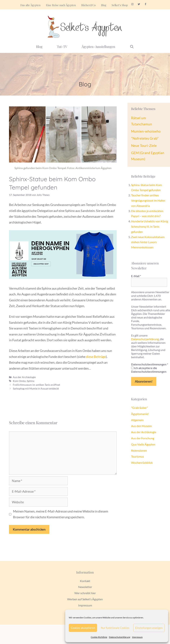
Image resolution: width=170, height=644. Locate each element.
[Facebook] (146, 4)
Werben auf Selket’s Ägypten (85, 599)
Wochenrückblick (142, 463)
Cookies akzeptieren (83, 628)
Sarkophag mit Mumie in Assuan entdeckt (36, 388)
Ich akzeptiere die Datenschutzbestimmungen (149, 370)
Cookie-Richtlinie (99, 637)
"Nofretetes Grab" (145, 138)
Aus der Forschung (143, 438)
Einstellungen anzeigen (149, 628)
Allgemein (137, 420)
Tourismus (137, 456)
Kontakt (85, 581)
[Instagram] (132, 4)
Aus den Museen (141, 426)
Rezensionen (139, 450)
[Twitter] (139, 4)
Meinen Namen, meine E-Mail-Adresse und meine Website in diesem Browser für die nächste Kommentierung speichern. (61, 514)
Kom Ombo (19, 381)
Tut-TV (62, 47)
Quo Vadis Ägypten (143, 444)
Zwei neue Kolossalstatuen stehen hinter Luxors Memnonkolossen (148, 242)
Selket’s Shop (120, 5)
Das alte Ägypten (30, 5)
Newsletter (85, 587)
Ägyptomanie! (140, 414)
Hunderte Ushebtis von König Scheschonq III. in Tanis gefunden (150, 226)
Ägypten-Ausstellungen (98, 47)
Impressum (137, 637)
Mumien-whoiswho (146, 131)
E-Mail (136, 276)
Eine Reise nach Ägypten (61, 5)
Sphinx (31, 381)
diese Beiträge (96, 357)
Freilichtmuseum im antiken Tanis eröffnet (36, 385)
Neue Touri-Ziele (144, 146)
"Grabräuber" (139, 408)
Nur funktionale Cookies (115, 628)
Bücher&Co (88, 5)
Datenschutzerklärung (120, 637)
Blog (104, 5)
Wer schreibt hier (85, 593)
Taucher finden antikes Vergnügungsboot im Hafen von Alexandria (148, 200)
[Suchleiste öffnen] (132, 47)
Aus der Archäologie (24, 377)
